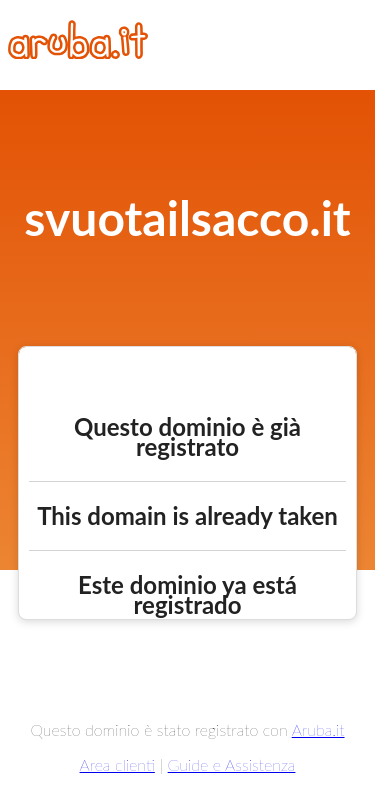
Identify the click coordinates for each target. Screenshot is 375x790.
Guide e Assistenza (232, 764)
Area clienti (117, 764)
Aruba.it (318, 729)
